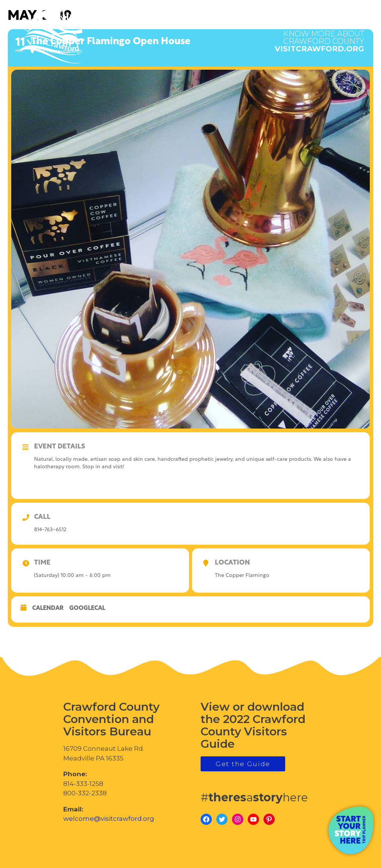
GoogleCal (87, 608)
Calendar (48, 608)
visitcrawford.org (319, 37)
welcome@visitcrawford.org (109, 819)
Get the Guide (243, 764)
